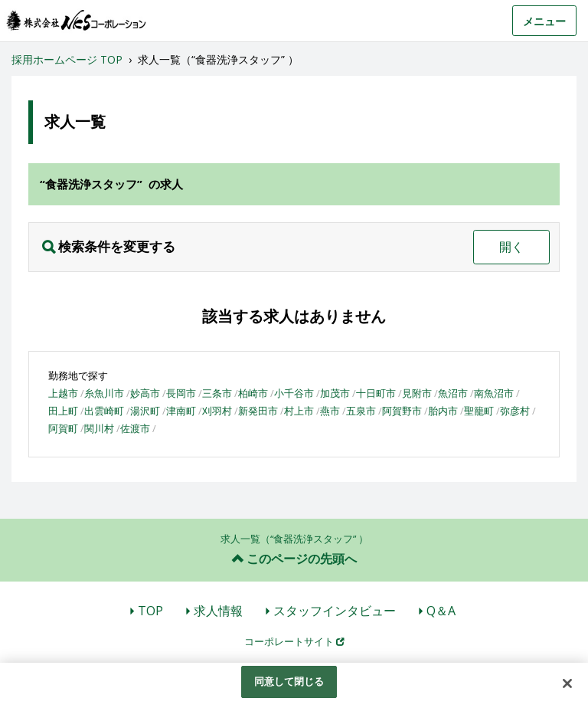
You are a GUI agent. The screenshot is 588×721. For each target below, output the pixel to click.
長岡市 (181, 393)
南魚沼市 (494, 393)
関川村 (99, 428)
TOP (150, 611)
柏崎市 (253, 393)
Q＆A (441, 611)
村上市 (299, 411)
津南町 (181, 411)
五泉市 (361, 411)
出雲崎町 (104, 411)
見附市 (417, 393)
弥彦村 (515, 411)
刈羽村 (217, 411)
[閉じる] (567, 683)
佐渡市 (135, 428)
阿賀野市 (402, 411)
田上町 (63, 411)
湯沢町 (145, 411)
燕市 (330, 411)
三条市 (217, 393)
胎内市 (443, 411)
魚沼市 (453, 393)
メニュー (544, 21)
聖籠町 (479, 411)
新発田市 (258, 411)
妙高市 (145, 393)
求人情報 (218, 611)
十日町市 (376, 393)
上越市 (63, 393)
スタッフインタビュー (335, 611)
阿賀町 (63, 428)
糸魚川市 (104, 393)
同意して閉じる (289, 681)
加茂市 (335, 393)
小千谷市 (294, 393)
